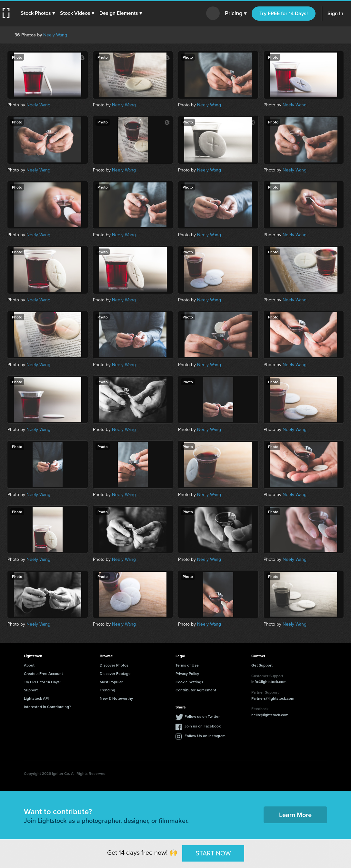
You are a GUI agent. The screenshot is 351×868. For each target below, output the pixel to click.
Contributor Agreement (196, 690)
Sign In (335, 13)
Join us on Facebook (203, 726)
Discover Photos (114, 665)
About (29, 665)
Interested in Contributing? (47, 707)
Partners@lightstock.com (273, 698)
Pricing (236, 14)
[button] (38, 13)
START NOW (213, 853)
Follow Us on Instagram (205, 736)
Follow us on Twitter (202, 716)
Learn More (295, 815)
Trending (107, 690)
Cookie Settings (189, 682)
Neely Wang (55, 35)
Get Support (262, 665)
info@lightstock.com (269, 682)
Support (31, 690)
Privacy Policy (187, 673)
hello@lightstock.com (270, 715)
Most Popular (111, 682)
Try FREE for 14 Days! (284, 13)
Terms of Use (187, 665)
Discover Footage (115, 673)
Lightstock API (36, 698)
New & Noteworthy (116, 698)
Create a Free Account (43, 673)
